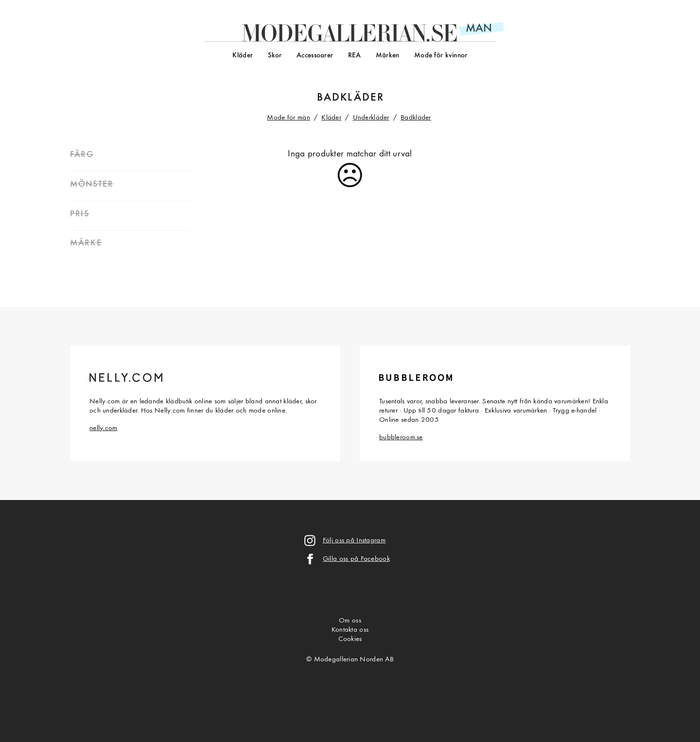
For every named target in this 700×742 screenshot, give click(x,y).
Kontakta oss (350, 630)
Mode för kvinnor (441, 56)
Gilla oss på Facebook (356, 559)
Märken (388, 56)
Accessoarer (315, 56)
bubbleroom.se (401, 438)
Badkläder (416, 118)
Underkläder (371, 118)
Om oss (350, 621)
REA (355, 56)
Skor (275, 56)
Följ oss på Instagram (354, 541)
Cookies (350, 639)
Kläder (243, 56)
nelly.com (104, 428)
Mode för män (288, 118)
